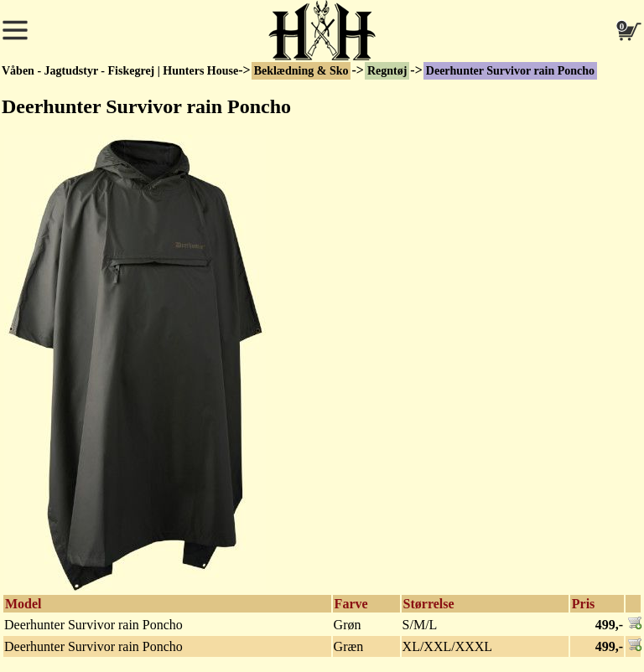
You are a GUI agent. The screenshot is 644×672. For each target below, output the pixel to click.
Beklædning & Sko (301, 71)
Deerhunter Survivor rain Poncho (510, 71)
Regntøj (387, 71)
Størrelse (429, 604)
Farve (351, 604)
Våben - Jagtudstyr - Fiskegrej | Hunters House (120, 71)
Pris (584, 604)
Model (23, 604)
